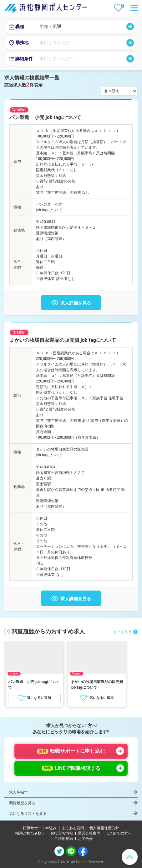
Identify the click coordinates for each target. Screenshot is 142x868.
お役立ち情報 (62, 833)
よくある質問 (73, 828)
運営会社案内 (89, 833)
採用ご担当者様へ (30, 833)
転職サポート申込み (40, 828)
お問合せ (85, 839)
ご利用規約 (63, 839)
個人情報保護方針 (104, 828)
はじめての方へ (119, 833)
